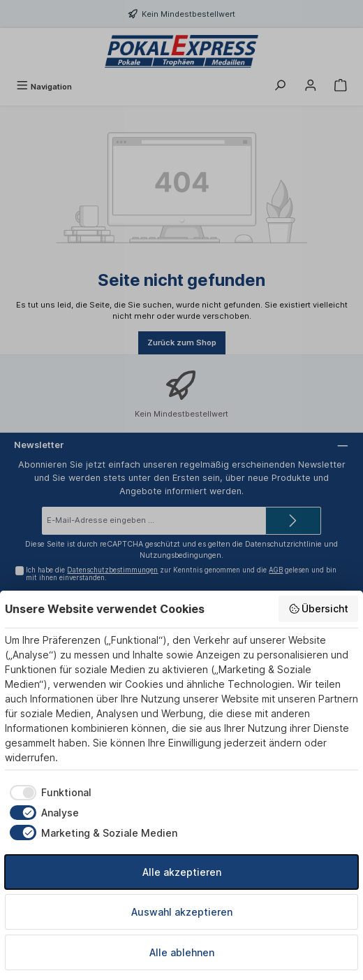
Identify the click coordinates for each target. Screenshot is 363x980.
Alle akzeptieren (182, 872)
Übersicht (319, 609)
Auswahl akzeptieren (182, 912)
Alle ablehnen (182, 952)
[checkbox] (48, 793)
